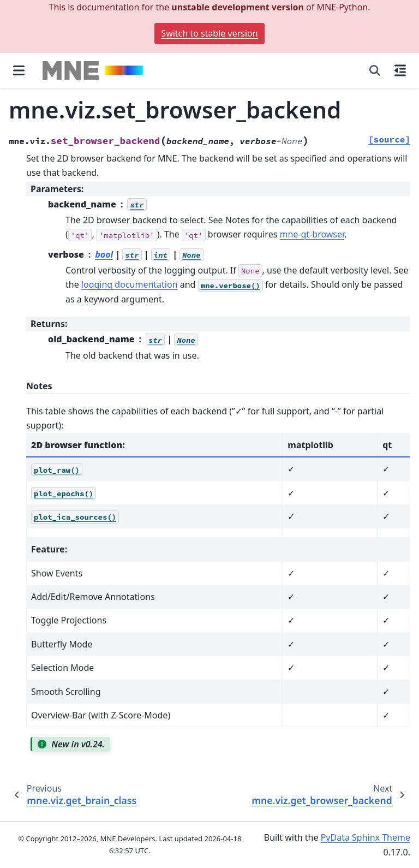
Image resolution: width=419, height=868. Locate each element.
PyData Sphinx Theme (366, 837)
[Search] (375, 70)
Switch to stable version (209, 33)
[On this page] (400, 70)
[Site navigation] (19, 70)
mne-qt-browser (312, 234)
